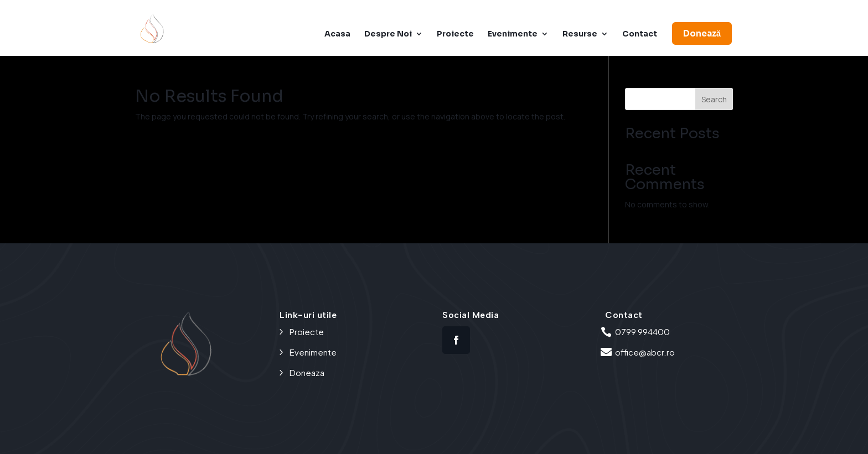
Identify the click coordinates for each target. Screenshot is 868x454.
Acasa (337, 34)
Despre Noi (388, 34)
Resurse (580, 34)
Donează (702, 33)
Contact (640, 34)
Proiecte (455, 34)
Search (714, 99)
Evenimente (513, 34)
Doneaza (307, 372)
